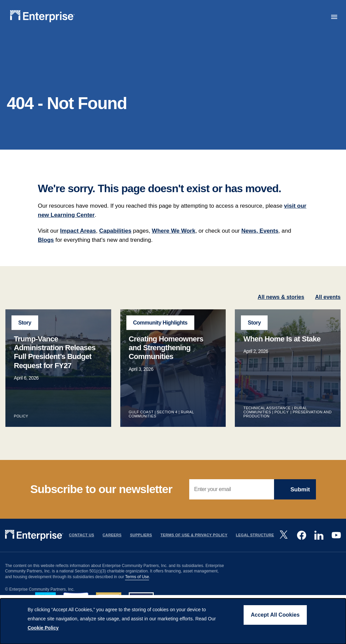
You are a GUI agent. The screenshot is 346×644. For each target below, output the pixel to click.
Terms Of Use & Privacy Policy (194, 547)
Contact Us (82, 547)
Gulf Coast (141, 424)
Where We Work (174, 243)
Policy (21, 429)
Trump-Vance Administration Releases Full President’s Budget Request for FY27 (55, 364)
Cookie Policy (43, 628)
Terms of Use (137, 589)
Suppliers (141, 547)
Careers (112, 547)
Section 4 (167, 424)
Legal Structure (255, 547)
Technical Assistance (267, 420)
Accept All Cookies (275, 615)
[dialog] (173, 621)
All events (328, 309)
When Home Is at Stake (282, 351)
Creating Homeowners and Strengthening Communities (166, 360)
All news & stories (281, 309)
